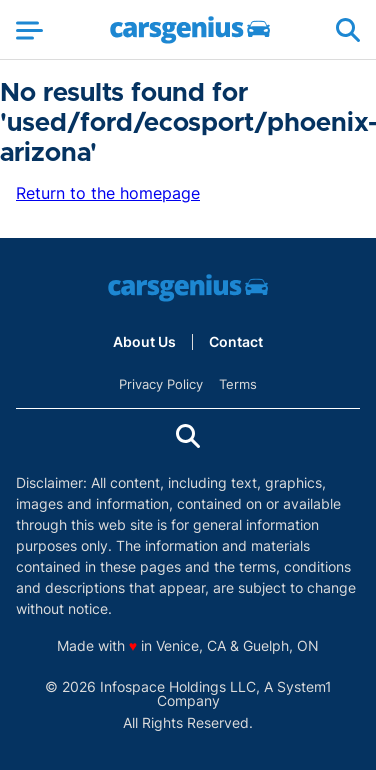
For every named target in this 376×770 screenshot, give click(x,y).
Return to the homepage (108, 193)
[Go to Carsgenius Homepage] (190, 30)
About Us (144, 342)
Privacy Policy (161, 384)
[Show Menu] (29, 30)
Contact (236, 342)
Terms (238, 384)
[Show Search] (348, 30)
